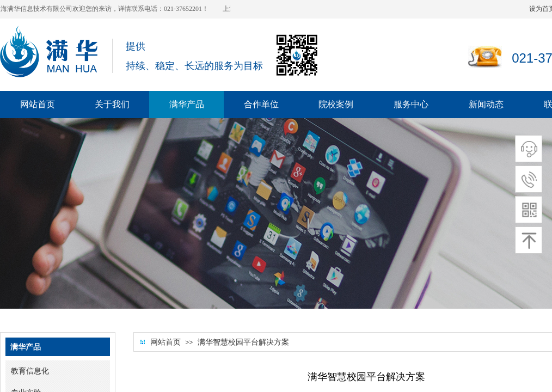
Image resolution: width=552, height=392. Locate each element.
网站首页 (165, 342)
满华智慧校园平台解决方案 (243, 342)
